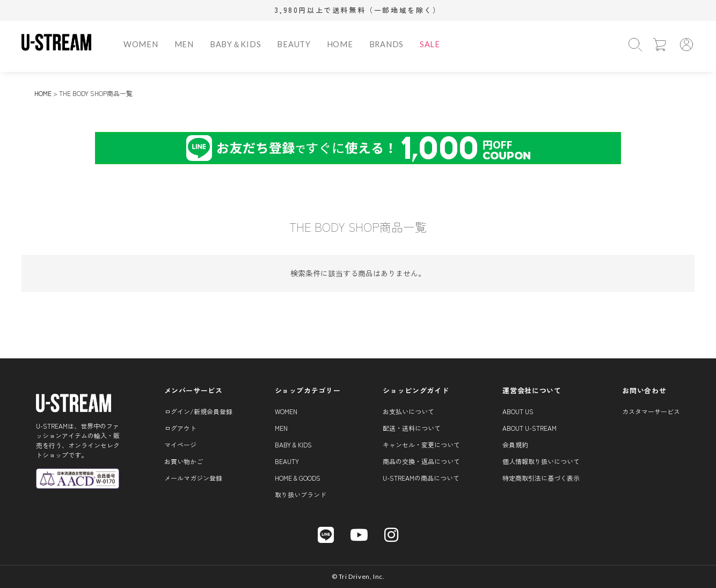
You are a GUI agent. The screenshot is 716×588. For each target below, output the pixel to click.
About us (518, 411)
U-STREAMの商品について (421, 478)
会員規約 (515, 444)
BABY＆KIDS (236, 44)
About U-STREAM (529, 428)
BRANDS (386, 44)
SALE (430, 44)
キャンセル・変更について (421, 444)
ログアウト (180, 428)
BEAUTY (294, 44)
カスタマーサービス (651, 411)
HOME (340, 44)
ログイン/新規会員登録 (198, 411)
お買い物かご (184, 461)
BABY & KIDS (293, 444)
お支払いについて (408, 411)
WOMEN (141, 44)
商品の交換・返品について (421, 461)
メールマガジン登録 (193, 478)
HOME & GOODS (298, 478)
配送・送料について (412, 428)
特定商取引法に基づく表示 (541, 478)
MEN (184, 44)
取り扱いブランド (301, 494)
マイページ (180, 444)
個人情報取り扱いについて (541, 461)
